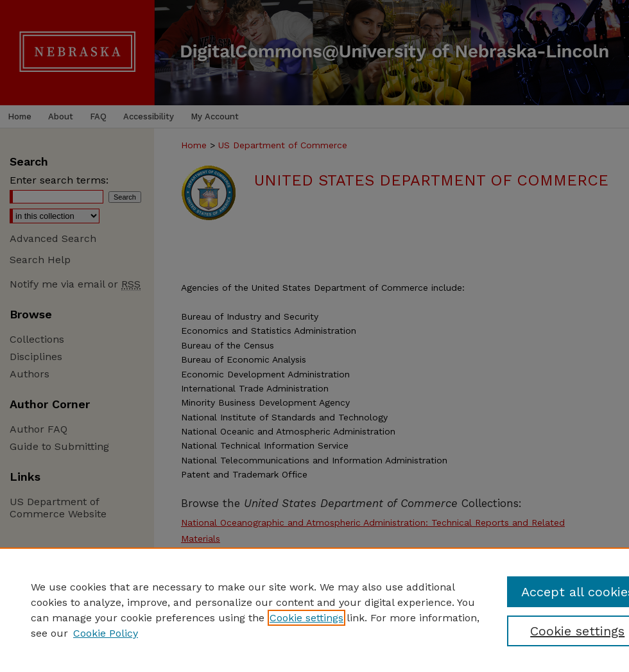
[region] (314, 610)
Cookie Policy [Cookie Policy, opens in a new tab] (106, 633)
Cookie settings (306, 618)
